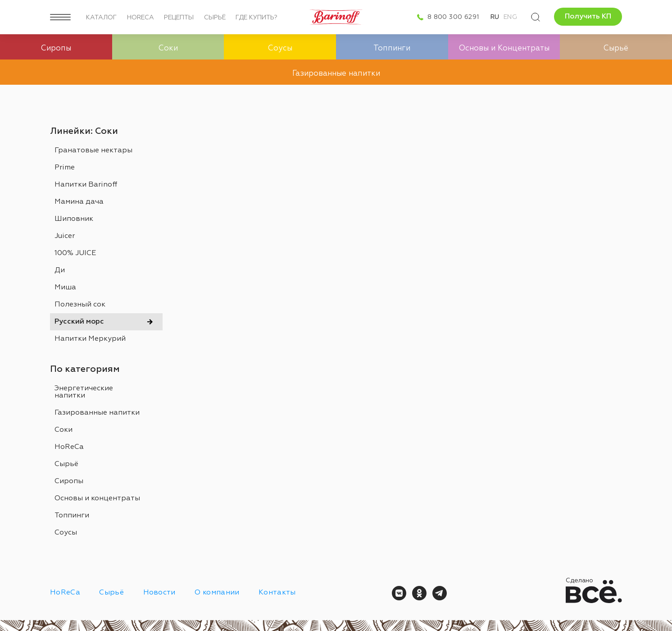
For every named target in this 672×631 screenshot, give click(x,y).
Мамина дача (79, 202)
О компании (217, 593)
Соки (64, 430)
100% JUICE (75, 253)
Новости (159, 593)
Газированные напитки (97, 413)
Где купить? (257, 18)
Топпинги (72, 516)
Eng (510, 17)
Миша (65, 288)
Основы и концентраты (97, 498)
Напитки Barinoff (86, 185)
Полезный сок (80, 305)
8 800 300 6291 (453, 17)
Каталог (101, 18)
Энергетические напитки (84, 392)
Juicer (65, 236)
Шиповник (74, 219)
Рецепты (179, 18)
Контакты (277, 593)
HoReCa (141, 18)
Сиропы (69, 481)
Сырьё (215, 18)
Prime (65, 168)
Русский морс (79, 322)
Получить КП (588, 17)
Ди (60, 270)
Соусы (66, 533)
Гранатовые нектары (93, 151)
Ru (495, 17)
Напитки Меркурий (90, 339)
